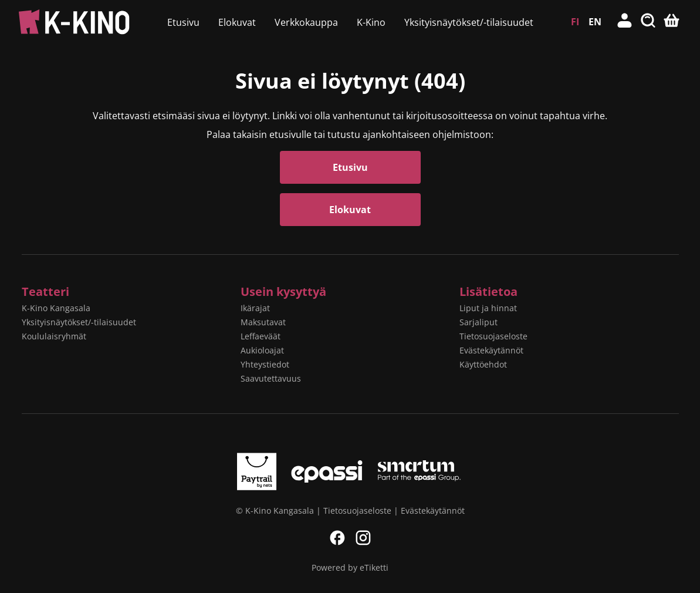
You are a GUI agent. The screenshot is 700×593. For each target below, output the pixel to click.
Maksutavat (263, 322)
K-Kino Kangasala (56, 308)
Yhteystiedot (265, 364)
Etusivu (183, 22)
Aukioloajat (262, 350)
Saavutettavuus (271, 378)
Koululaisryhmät (54, 336)
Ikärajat (255, 308)
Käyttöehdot (483, 364)
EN (595, 22)
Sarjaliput (478, 322)
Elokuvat (237, 22)
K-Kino (371, 22)
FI (575, 22)
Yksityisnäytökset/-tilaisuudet (469, 22)
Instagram (363, 538)
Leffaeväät (261, 336)
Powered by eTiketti (350, 567)
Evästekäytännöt (491, 350)
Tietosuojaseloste (493, 336)
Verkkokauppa (306, 22)
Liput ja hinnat (488, 308)
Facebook (337, 538)
